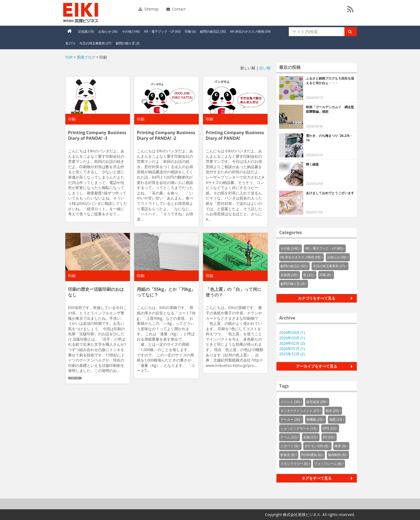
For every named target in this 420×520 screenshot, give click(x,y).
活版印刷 (74, 378)
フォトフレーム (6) (328, 464)
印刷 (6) (190, 31)
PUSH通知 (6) (311, 455)
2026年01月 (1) (292, 348)
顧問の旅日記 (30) (213, 31)
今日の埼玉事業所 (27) (95, 43)
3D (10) (328, 437)
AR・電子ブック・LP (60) (162, 31)
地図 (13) (336, 420)
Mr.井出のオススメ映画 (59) (250, 31)
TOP (69, 57)
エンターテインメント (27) (300, 411)
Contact (176, 9)
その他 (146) (131, 31)
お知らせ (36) (108, 31)
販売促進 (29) (316, 402)
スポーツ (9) (289, 446)
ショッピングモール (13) (298, 428)
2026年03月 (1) (292, 338)
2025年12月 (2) (292, 354)
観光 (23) (332, 411)
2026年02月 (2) (292, 343)
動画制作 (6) (337, 455)
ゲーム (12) (289, 437)
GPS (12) (329, 428)
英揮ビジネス (100, 13)
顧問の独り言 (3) (128, 43)
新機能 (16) (315, 420)
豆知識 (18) (86, 31)
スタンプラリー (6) (294, 464)
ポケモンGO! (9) (316, 446)
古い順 (265, 68)
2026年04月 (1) (292, 332)
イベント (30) (290, 402)
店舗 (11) (310, 437)
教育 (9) (340, 446)
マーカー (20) (290, 420)
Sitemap (149, 9)
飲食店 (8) (288, 455)
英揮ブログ (86, 57)
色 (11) (70, 43)
